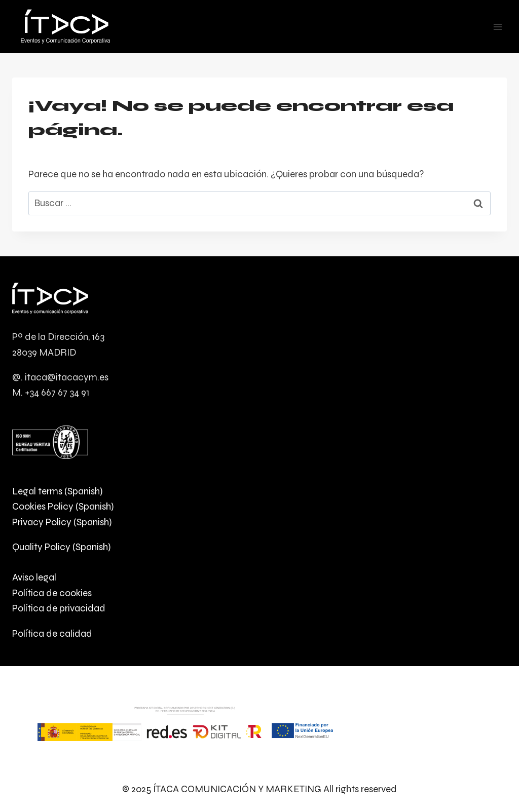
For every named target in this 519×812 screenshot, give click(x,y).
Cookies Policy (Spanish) (63, 506)
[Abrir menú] (497, 27)
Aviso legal (34, 577)
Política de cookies (52, 593)
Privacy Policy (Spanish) (62, 522)
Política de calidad (52, 633)
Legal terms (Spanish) (57, 491)
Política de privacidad (59, 608)
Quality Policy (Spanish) (61, 547)
